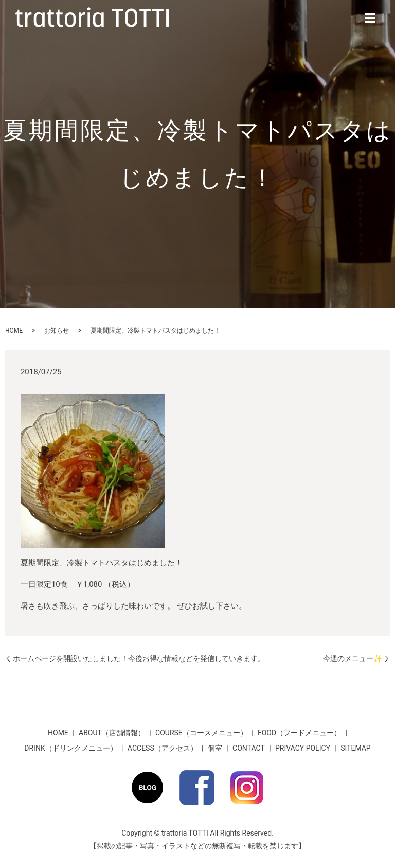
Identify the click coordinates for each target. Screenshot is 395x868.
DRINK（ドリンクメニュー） (70, 748)
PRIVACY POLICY (303, 748)
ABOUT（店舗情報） (112, 733)
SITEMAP (356, 748)
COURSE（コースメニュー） (201, 733)
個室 (215, 748)
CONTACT (249, 748)
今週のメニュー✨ (353, 658)
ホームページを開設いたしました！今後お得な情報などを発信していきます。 (139, 658)
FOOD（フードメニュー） (299, 733)
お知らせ (57, 331)
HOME (14, 331)
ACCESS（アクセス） (163, 748)
